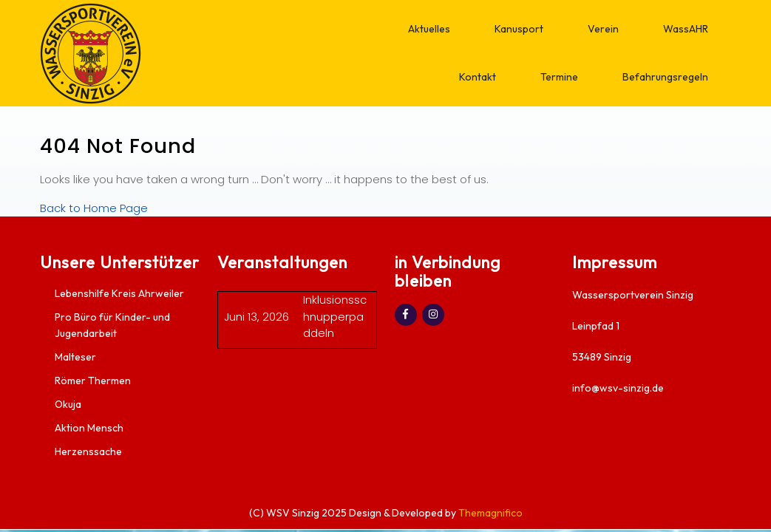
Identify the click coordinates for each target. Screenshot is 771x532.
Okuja (68, 404)
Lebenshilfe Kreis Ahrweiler (119, 293)
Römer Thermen (93, 381)
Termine (559, 77)
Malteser (75, 357)
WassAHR (686, 29)
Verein (603, 29)
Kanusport (519, 29)
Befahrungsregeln (665, 77)
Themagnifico (489, 513)
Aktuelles (429, 29)
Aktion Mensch (89, 428)
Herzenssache (88, 451)
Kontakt (478, 77)
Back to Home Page (94, 208)
